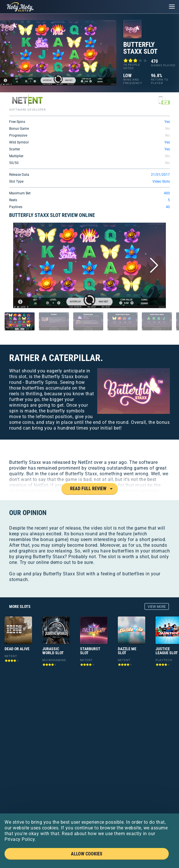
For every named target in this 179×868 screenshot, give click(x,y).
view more (157, 607)
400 (167, 193)
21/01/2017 (160, 175)
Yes (167, 122)
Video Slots (161, 181)
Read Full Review (88, 489)
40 (168, 207)
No (168, 129)
